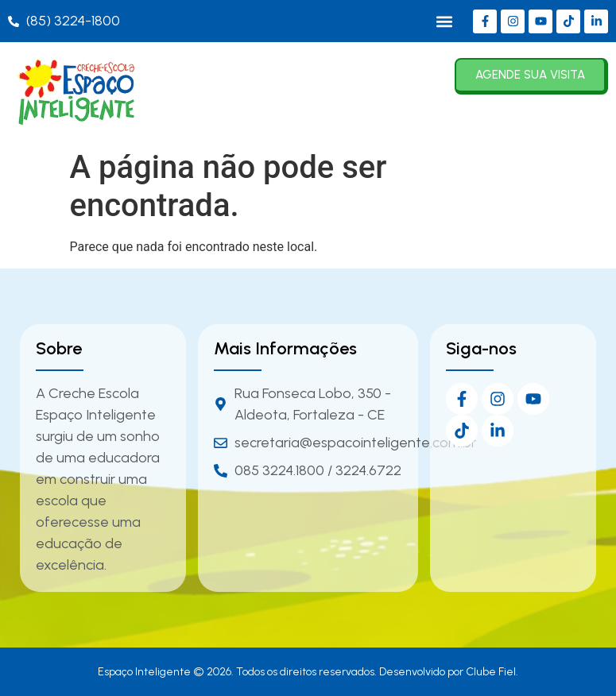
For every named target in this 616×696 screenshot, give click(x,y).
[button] (444, 21)
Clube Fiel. (492, 672)
